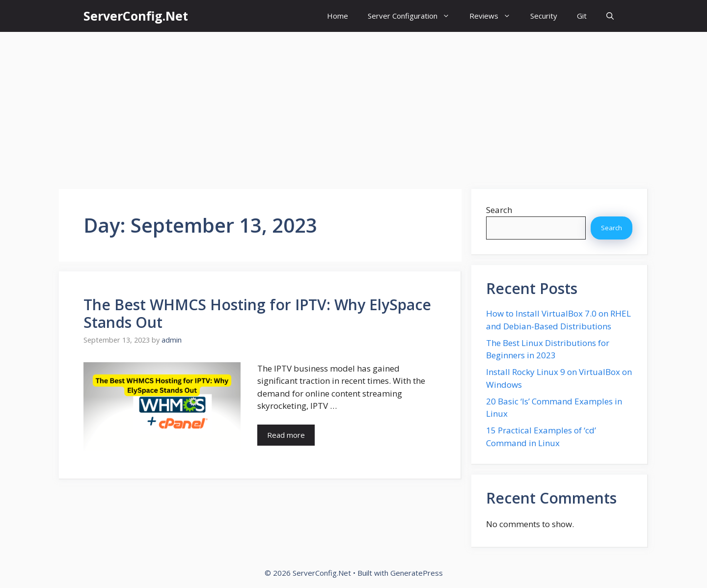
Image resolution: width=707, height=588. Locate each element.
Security (544, 16)
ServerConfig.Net (136, 16)
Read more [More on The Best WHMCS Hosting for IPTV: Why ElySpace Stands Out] (286, 435)
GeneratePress (417, 573)
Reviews (495, 16)
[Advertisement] (353, 106)
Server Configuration (414, 16)
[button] (610, 16)
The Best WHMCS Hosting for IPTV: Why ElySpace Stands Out (257, 313)
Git (582, 16)
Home (338, 16)
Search (499, 210)
